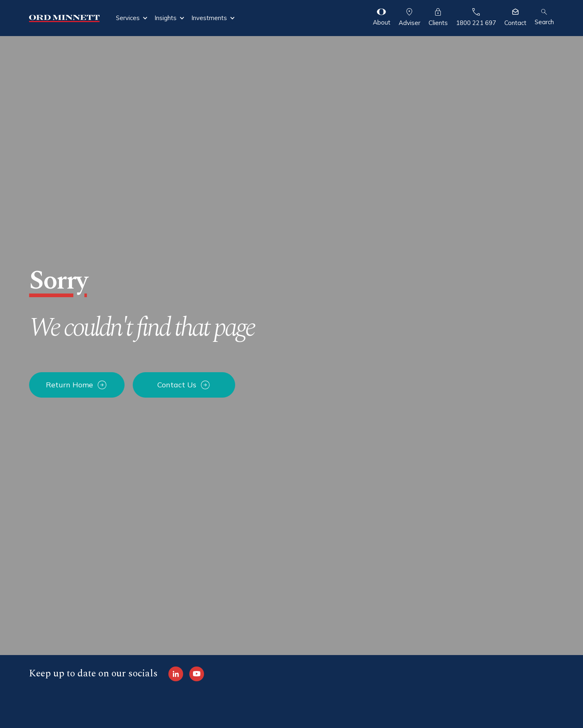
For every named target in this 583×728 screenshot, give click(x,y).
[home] (64, 18)
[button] (132, 18)
